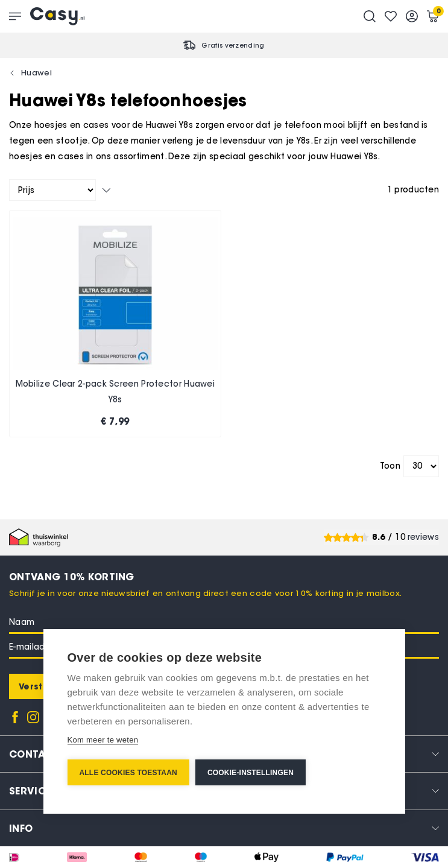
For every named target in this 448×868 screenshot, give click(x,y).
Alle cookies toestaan (128, 773)
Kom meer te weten (103, 740)
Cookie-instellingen (251, 773)
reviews (423, 537)
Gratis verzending (233, 45)
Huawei (36, 72)
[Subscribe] (38, 686)
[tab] (224, 828)
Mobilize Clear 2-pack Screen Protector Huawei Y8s (115, 392)
